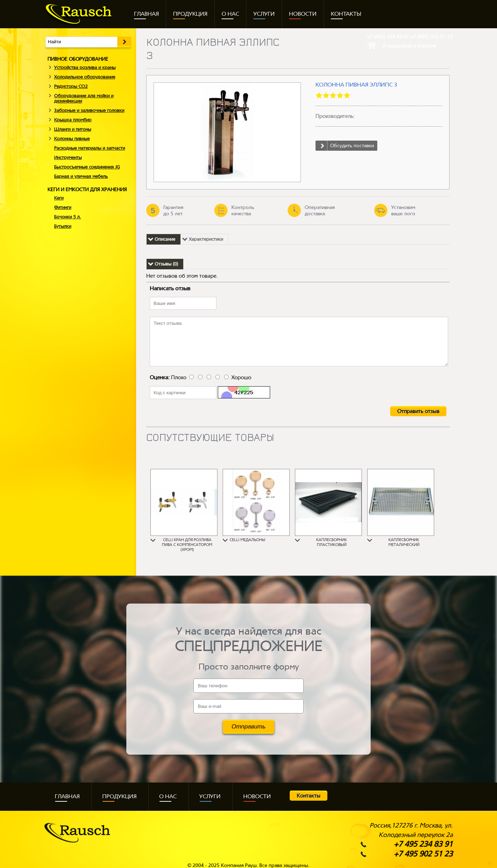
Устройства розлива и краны (85, 68)
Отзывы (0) (166, 264)
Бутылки (63, 226)
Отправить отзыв (418, 411)
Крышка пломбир (73, 120)
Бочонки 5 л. (68, 217)
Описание (165, 239)
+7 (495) (388, 37)
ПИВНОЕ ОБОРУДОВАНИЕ (78, 59)
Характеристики (206, 239)
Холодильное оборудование (85, 77)
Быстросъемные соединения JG (87, 167)
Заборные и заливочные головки (89, 110)
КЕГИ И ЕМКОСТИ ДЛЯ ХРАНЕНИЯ (87, 189)
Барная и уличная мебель (81, 176)
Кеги (59, 198)
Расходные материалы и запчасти (90, 148)
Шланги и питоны (73, 129)
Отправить (248, 727)
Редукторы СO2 (71, 86)
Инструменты (68, 158)
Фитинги (63, 207)
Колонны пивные (72, 139)
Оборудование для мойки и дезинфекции (84, 98)
